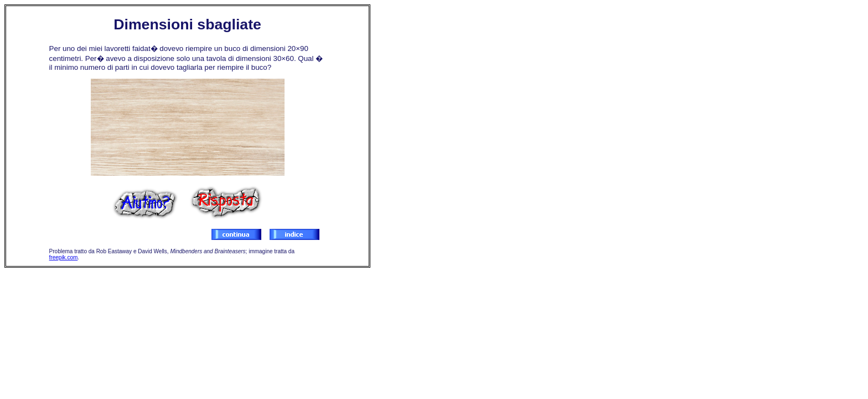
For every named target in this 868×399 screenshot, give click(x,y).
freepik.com (64, 257)
